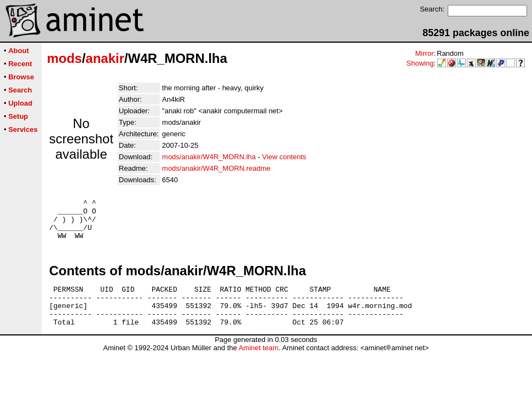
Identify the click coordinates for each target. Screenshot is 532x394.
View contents (284, 157)
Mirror (424, 53)
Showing (420, 63)
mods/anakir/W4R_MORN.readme (216, 168)
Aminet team (259, 364)
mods (65, 58)
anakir (105, 58)
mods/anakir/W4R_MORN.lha (209, 157)
